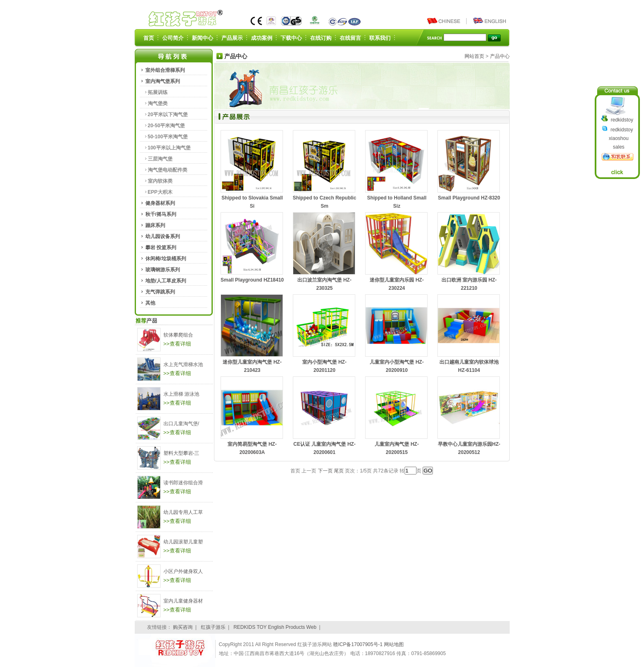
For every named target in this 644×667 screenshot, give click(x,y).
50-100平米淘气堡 (168, 137)
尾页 (339, 471)
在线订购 (321, 38)
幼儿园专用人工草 (183, 512)
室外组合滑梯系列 (165, 70)
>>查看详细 (177, 344)
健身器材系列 (160, 203)
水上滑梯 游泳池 (181, 394)
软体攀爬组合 (178, 335)
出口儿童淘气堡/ (181, 424)
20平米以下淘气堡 (168, 115)
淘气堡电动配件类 (168, 170)
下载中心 (291, 38)
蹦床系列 (155, 225)
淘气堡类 (158, 103)
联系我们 (380, 38)
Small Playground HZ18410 (252, 280)
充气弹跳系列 (160, 292)
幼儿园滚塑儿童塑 (183, 542)
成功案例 (262, 38)
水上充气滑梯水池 (183, 364)
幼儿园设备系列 (163, 236)
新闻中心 (202, 38)
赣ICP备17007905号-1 (358, 644)
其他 (150, 303)
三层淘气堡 (160, 159)
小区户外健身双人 (183, 571)
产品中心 (500, 56)
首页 (149, 38)
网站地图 (394, 644)
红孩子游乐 (213, 627)
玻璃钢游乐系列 (163, 270)
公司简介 (173, 38)
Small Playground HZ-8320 (469, 198)
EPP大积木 (160, 192)
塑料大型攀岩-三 (182, 453)
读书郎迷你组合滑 (183, 483)
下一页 (325, 471)
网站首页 (474, 56)
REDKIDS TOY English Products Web (275, 627)
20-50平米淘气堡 (167, 126)
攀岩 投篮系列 (161, 248)
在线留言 (350, 38)
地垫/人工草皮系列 (166, 281)
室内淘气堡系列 (163, 81)
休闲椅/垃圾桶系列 (166, 259)
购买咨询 (183, 627)
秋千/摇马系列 (161, 214)
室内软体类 (160, 181)
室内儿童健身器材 (183, 601)
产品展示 (232, 38)
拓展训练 (158, 92)
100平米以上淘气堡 (169, 148)
